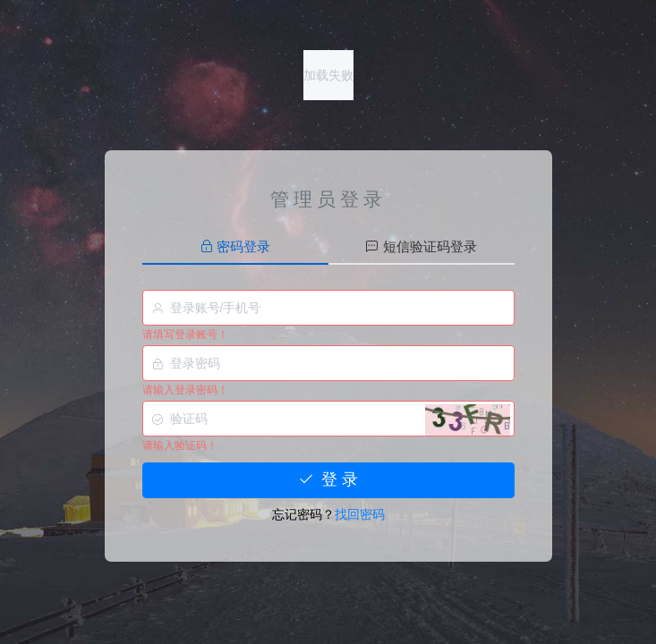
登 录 (328, 479)
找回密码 (360, 514)
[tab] (235, 247)
